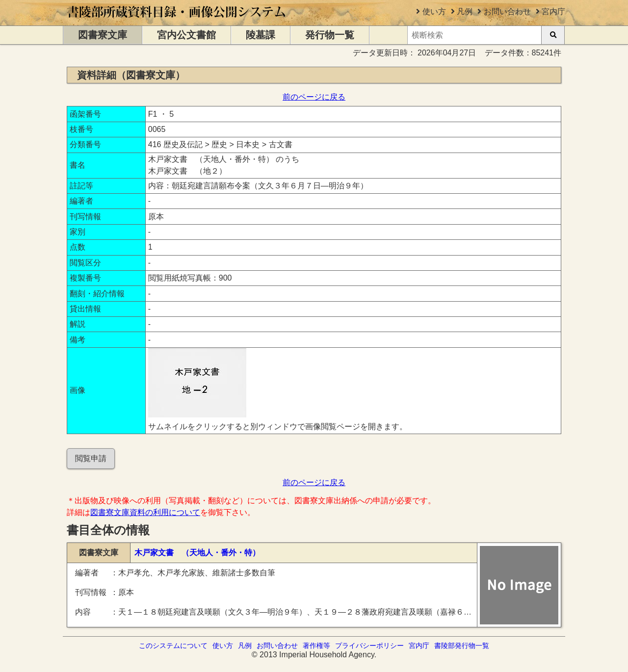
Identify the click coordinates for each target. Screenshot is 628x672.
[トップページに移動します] (177, 21)
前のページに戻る (314, 97)
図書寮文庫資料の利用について (145, 512)
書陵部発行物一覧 (462, 646)
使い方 (434, 12)
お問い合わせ (507, 12)
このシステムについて (173, 646)
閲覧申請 (91, 458)
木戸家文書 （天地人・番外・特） (197, 553)
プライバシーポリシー (369, 646)
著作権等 (316, 646)
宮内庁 (553, 12)
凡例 (465, 12)
